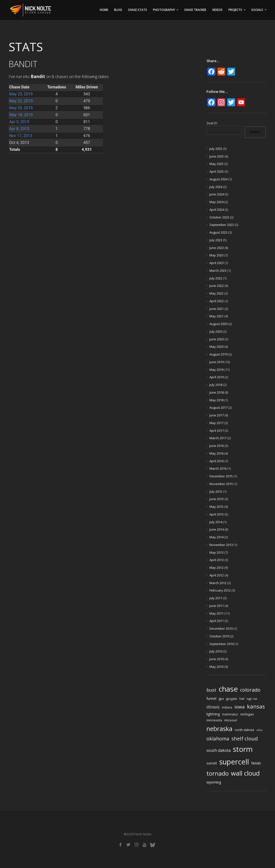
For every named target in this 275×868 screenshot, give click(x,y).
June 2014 (217, 529)
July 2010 (216, 651)
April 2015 (217, 514)
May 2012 (216, 568)
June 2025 (217, 156)
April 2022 (217, 301)
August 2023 (218, 232)
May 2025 (216, 164)
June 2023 (217, 248)
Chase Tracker (195, 10)
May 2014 (216, 537)
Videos (217, 10)
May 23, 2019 (21, 94)
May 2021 (216, 316)
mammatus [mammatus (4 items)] (230, 714)
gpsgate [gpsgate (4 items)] (232, 699)
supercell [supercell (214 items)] (234, 762)
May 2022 (216, 293)
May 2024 (216, 202)
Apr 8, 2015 (19, 129)
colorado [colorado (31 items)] (250, 690)
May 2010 (216, 667)
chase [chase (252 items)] (228, 689)
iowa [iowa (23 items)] (240, 707)
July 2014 (216, 522)
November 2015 (221, 484)
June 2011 (217, 606)
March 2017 (218, 438)
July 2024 (216, 187)
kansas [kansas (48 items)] (256, 706)
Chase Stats (137, 10)
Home (104, 10)
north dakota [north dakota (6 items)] (244, 730)
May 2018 (216, 400)
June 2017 (217, 415)
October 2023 (219, 217)
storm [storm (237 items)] (243, 749)
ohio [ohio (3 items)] (259, 730)
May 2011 (216, 613)
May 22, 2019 (21, 101)
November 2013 (221, 545)
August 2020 (218, 324)
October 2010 (219, 636)
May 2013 (216, 552)
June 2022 (217, 286)
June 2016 (217, 446)
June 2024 (217, 194)
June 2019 (217, 362)
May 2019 (216, 370)
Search (212, 123)
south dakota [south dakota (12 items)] (219, 750)
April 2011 (217, 621)
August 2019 (218, 354)
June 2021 (217, 309)
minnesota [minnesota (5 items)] (214, 720)
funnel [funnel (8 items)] (211, 698)
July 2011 (216, 598)
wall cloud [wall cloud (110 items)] (245, 773)
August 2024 (218, 179)
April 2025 (217, 171)
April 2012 (217, 575)
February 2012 (220, 590)
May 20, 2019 (21, 108)
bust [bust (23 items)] (211, 690)
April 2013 (217, 560)
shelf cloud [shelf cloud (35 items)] (245, 738)
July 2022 (216, 278)
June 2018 (217, 392)
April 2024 (217, 210)
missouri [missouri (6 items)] (231, 720)
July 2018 (216, 385)
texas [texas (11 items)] (256, 763)
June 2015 (217, 499)
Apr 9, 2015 (19, 122)
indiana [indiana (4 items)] (227, 707)
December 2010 (221, 628)
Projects (235, 10)
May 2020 (216, 347)
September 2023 (222, 225)
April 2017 (217, 431)
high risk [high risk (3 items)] (252, 699)
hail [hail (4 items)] (242, 699)
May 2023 (216, 255)
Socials (257, 10)
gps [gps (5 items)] (221, 699)
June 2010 (217, 659)
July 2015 (216, 491)
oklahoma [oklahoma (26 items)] (218, 739)
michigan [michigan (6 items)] (247, 714)
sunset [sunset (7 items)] (212, 763)
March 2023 (218, 271)
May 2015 (216, 507)
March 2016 (218, 468)
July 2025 (216, 149)
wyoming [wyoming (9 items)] (214, 782)
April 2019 (217, 377)
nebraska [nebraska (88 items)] (219, 729)
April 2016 (217, 461)
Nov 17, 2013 (21, 136)
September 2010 (222, 644)
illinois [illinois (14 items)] (213, 707)
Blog (118, 10)
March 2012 (218, 583)
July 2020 (216, 331)
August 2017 (218, 407)
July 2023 (216, 240)
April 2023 (217, 263)
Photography (164, 10)
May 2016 (216, 453)
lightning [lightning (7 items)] (213, 714)
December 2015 (221, 476)
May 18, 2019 (21, 115)
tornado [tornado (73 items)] (218, 773)
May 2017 (216, 423)
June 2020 (217, 339)
